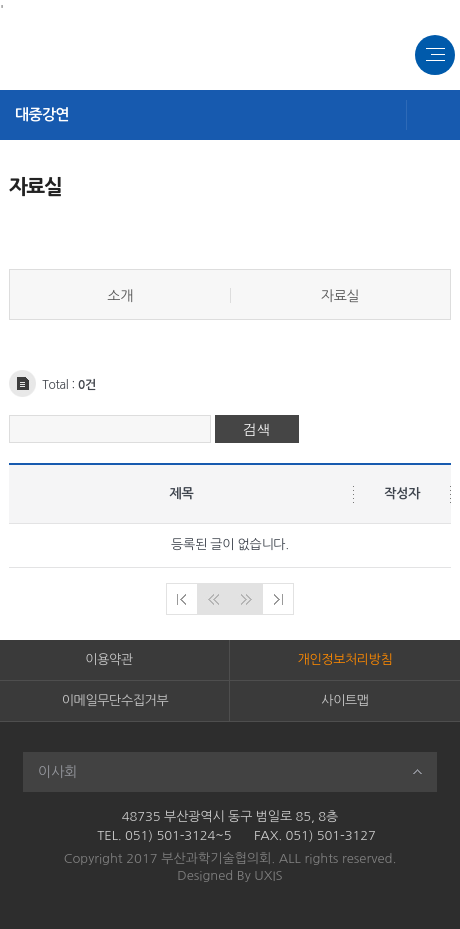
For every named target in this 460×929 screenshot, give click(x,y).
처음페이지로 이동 (182, 599)
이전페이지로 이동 (214, 599)
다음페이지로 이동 (246, 599)
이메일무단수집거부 (115, 700)
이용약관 (108, 659)
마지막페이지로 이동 (278, 599)
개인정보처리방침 (345, 659)
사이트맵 (344, 700)
